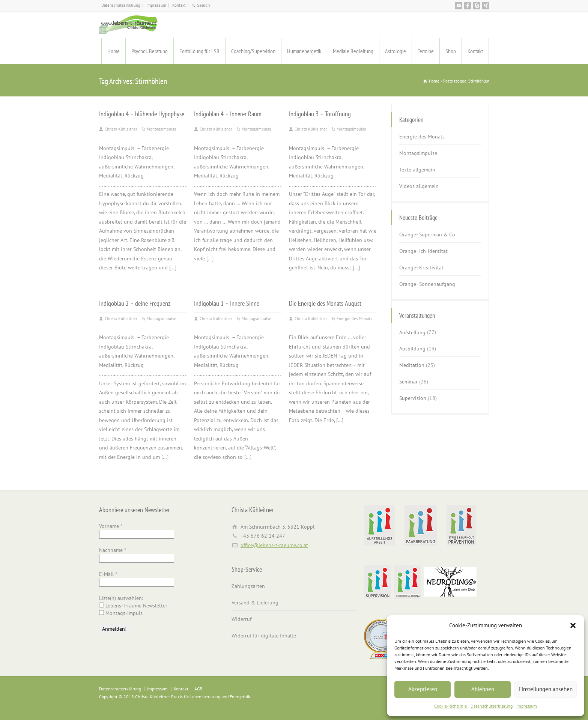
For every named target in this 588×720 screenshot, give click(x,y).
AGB (198, 689)
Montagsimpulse (162, 129)
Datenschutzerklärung (492, 706)
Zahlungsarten (248, 586)
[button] (573, 625)
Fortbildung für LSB (199, 51)
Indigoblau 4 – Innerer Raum (228, 114)
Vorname (111, 526)
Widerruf (241, 619)
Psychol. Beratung (150, 51)
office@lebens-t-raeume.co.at (274, 545)
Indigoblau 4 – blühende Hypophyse (142, 114)
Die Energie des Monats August (325, 303)
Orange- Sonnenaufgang (427, 284)
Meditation (412, 365)
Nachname (113, 550)
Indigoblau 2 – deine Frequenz (135, 303)
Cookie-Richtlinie (450, 706)
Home (114, 51)
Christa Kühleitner (121, 129)
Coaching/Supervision (253, 51)
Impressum (527, 706)
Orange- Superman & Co (427, 234)
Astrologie (396, 51)
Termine (426, 51)
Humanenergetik (304, 51)
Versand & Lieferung (255, 603)
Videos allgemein (419, 186)
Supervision (413, 398)
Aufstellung (412, 332)
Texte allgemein (417, 170)
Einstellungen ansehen (546, 689)
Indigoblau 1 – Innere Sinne (227, 303)
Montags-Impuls (121, 613)
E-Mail (108, 574)
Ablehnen (483, 689)
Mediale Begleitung (353, 51)
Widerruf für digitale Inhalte (264, 636)
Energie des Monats (354, 319)
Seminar (408, 382)
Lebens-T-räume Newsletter (133, 606)
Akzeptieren (423, 689)
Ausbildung (412, 349)
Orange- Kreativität (421, 268)
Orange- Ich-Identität (423, 251)
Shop (451, 51)
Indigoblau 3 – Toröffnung (320, 114)
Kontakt (179, 5)
